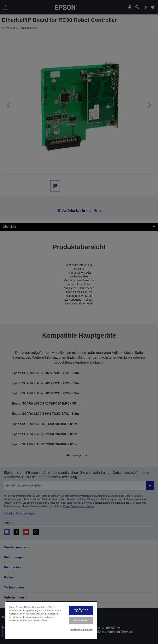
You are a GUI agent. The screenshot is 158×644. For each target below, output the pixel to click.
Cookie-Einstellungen (81, 629)
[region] (51, 620)
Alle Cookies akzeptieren (81, 610)
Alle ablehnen (81, 620)
